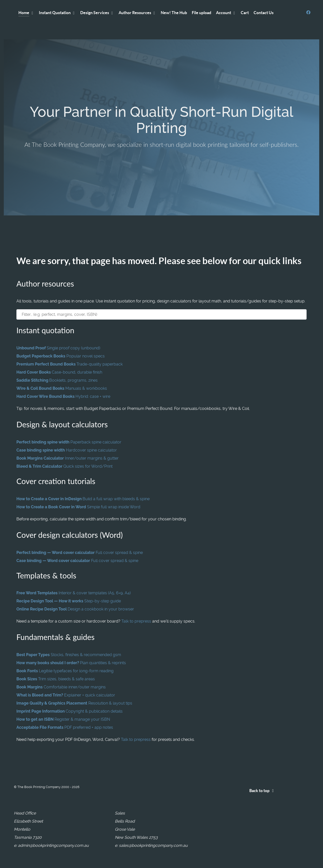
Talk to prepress (136, 621)
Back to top (262, 791)
